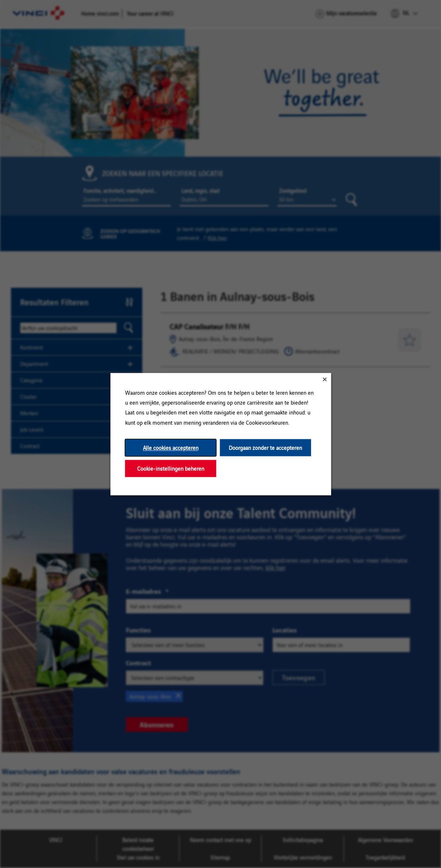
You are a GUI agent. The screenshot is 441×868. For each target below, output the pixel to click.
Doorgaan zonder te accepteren (265, 448)
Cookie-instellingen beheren (170, 468)
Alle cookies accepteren (170, 448)
